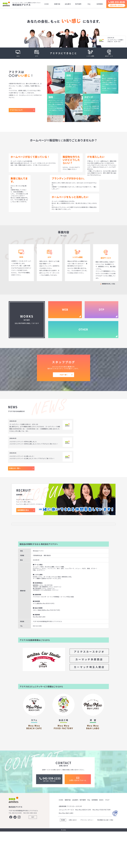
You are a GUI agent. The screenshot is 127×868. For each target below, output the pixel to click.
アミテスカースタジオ (89, 676)
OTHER (83, 329)
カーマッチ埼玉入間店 (89, 691)
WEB (65, 309)
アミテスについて (16, 110)
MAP (33, 853)
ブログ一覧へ (63, 375)
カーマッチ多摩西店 (89, 683)
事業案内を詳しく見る (108, 284)
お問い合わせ (115, 7)
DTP (101, 309)
